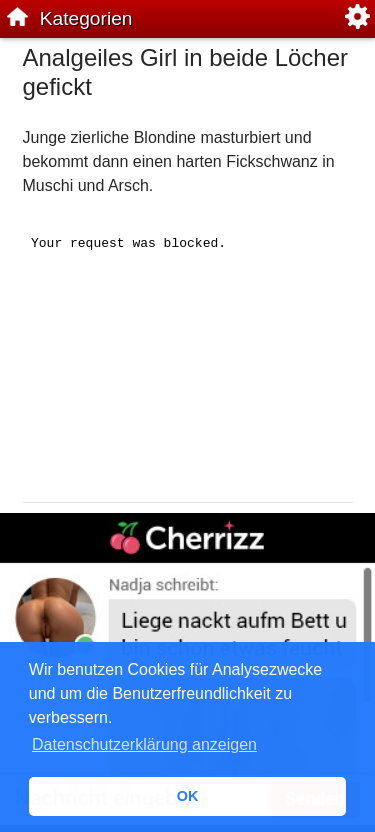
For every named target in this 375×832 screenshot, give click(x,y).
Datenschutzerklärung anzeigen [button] (144, 744)
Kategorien (86, 18)
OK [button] (188, 796)
